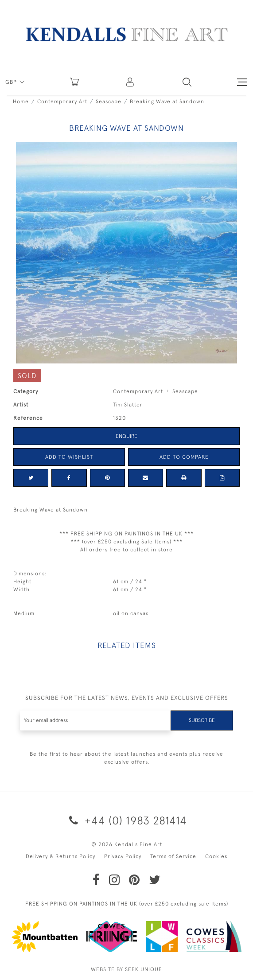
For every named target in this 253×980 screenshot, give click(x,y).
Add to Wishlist (69, 457)
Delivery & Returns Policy (60, 856)
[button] (187, 82)
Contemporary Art (62, 102)
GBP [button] (12, 82)
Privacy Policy (123, 856)
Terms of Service (173, 856)
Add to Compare (184, 457)
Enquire (126, 436)
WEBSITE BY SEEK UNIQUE (126, 969)
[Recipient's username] (95, 720)
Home (21, 102)
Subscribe (202, 720)
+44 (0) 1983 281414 (126, 820)
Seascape (109, 102)
